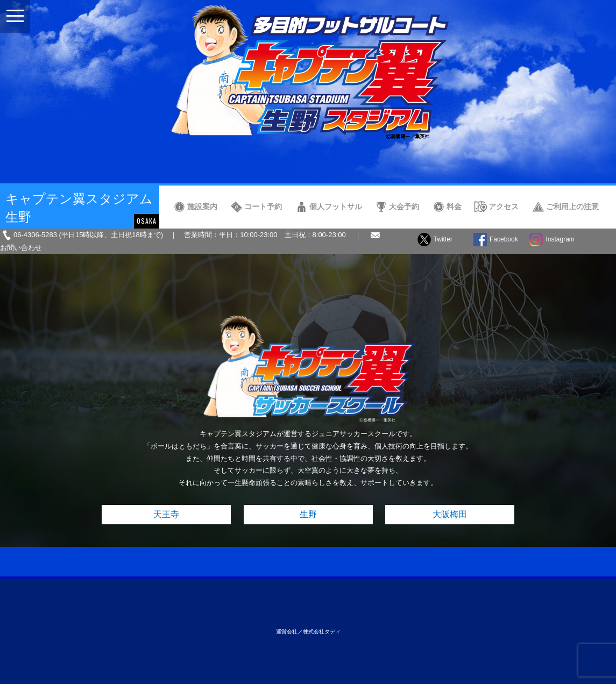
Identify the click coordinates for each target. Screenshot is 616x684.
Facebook (504, 239)
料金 (454, 206)
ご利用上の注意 (572, 206)
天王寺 (166, 514)
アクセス (504, 206)
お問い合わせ (21, 248)
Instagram (560, 239)
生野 (308, 514)
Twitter (443, 239)
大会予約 (404, 206)
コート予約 (263, 206)
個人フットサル (336, 206)
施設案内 (202, 206)
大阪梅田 (450, 514)
